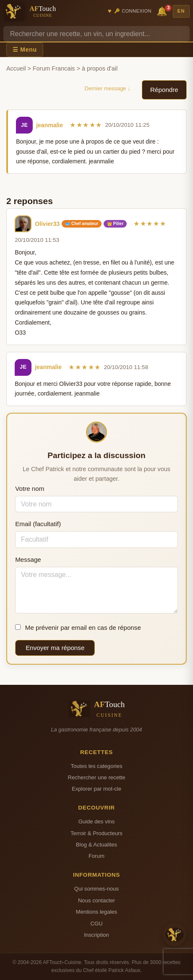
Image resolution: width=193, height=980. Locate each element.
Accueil (16, 68)
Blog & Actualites (96, 845)
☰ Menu (25, 50)
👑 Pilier (115, 224)
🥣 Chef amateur (82, 224)
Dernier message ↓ (108, 88)
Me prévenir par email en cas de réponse (78, 628)
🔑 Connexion (133, 11)
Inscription (96, 935)
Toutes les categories (96, 766)
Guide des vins (97, 821)
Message (28, 559)
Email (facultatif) (38, 524)
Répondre (164, 90)
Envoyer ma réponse (55, 648)
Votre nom (30, 489)
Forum (96, 856)
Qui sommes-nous (96, 889)
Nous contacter (96, 900)
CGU (96, 924)
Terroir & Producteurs (96, 833)
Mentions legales (96, 912)
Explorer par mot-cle (96, 789)
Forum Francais (54, 68)
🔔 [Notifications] (163, 11)
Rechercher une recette (97, 777)
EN (181, 11)
